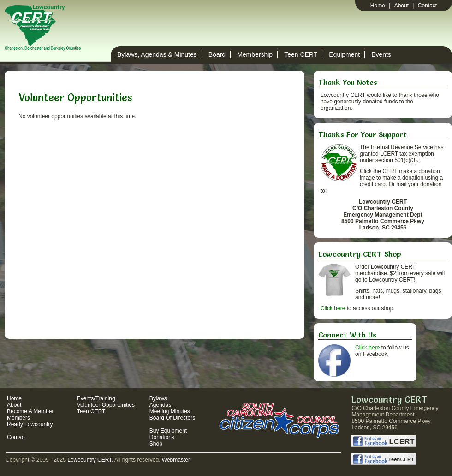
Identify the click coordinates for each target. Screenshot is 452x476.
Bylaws (158, 398)
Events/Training (96, 398)
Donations (162, 437)
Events (381, 54)
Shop (156, 444)
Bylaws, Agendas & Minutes (157, 54)
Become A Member (30, 411)
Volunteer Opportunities (106, 405)
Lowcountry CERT (89, 460)
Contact (427, 6)
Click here (333, 308)
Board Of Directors (172, 418)
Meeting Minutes (170, 411)
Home (378, 6)
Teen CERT (301, 54)
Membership (255, 54)
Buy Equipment (168, 431)
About (401, 6)
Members (18, 418)
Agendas (160, 405)
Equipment (344, 54)
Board (217, 54)
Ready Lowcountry (30, 424)
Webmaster (176, 460)
